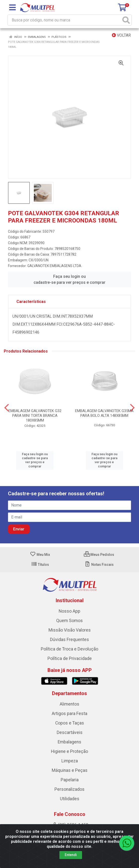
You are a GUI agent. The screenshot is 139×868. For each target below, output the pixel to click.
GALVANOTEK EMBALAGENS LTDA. (55, 266)
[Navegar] (7, 408)
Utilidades (70, 799)
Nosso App (69, 611)
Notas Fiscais (99, 565)
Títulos (40, 565)
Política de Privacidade (70, 658)
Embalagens (69, 742)
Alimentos (69, 704)
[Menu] (12, 7)
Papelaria (70, 780)
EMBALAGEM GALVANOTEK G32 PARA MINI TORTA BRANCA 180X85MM (35, 416)
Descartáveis (70, 732)
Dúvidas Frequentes (69, 640)
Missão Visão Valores (70, 630)
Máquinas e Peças (70, 770)
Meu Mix (40, 555)
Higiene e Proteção (69, 751)
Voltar (121, 35)
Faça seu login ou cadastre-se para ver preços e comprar (69, 279)
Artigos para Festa (69, 714)
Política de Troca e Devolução (69, 649)
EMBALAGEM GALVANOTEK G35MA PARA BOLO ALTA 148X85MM (104, 413)
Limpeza (70, 761)
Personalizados (69, 789)
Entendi (71, 855)
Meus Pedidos (99, 555)
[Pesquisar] (126, 20)
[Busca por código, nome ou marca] (65, 20)
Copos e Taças (70, 723)
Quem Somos (69, 621)
